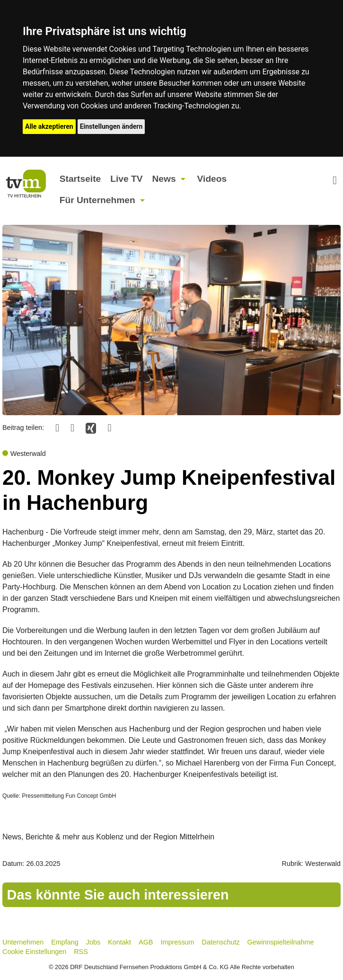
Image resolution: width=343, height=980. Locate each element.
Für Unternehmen (97, 200)
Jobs (93, 942)
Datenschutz (221, 942)
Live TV (126, 179)
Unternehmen (23, 942)
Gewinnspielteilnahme (281, 942)
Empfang (65, 942)
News (164, 179)
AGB (146, 942)
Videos (212, 179)
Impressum (177, 942)
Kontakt (119, 942)
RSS (81, 952)
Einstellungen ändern (111, 126)
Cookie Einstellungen (34, 952)
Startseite (80, 179)
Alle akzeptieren (49, 126)
